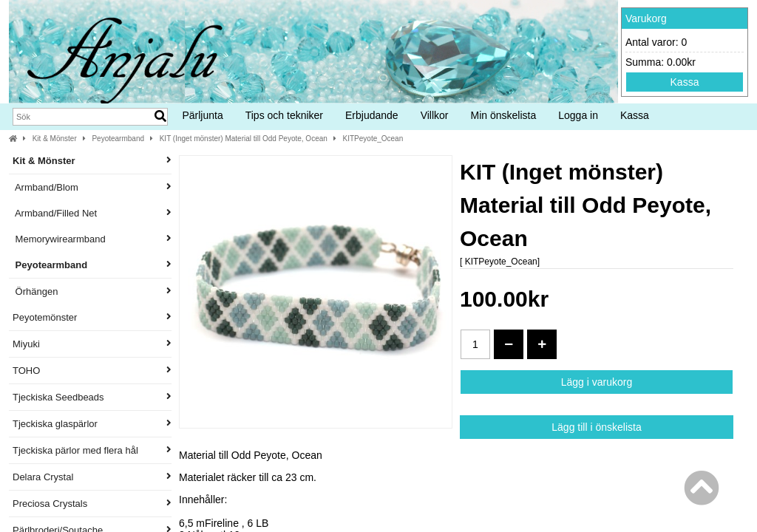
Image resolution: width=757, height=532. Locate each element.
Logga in (578, 115)
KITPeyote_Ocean (373, 139)
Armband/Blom (92, 187)
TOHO (92, 371)
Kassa (685, 82)
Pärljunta (202, 115)
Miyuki (92, 344)
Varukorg (646, 18)
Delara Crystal (92, 477)
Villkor (435, 115)
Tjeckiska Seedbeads (92, 397)
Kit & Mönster (55, 139)
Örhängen (92, 291)
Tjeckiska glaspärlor (92, 424)
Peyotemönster (92, 317)
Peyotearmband (118, 139)
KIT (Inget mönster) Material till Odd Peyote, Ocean (244, 139)
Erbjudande (372, 115)
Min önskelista (504, 115)
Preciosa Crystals (92, 504)
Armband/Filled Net (92, 213)
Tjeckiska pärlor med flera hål (92, 450)
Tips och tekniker (284, 115)
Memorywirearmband (92, 239)
